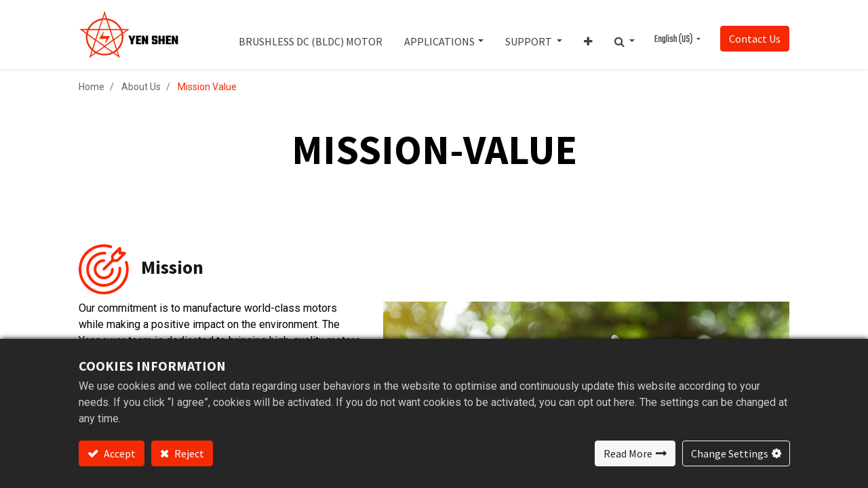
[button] (588, 35)
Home (92, 87)
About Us (141, 87)
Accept (119, 453)
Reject (188, 453)
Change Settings (730, 453)
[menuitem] (311, 35)
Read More (628, 453)
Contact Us (755, 39)
